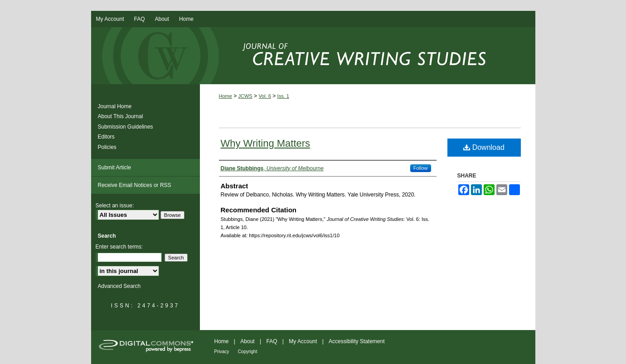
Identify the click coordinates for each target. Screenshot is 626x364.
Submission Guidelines (126, 127)
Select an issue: (115, 206)
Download (484, 147)
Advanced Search (119, 286)
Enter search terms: (119, 247)
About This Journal (121, 116)
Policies (107, 147)
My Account (303, 341)
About (247, 341)
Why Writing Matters (266, 143)
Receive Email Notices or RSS (135, 185)
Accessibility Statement (357, 341)
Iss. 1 (283, 96)
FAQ (272, 341)
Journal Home (115, 106)
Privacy (222, 352)
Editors (106, 137)
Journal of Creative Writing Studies (313, 56)
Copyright (248, 352)
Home (226, 96)
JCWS (245, 96)
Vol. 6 (265, 96)
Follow (421, 168)
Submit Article (114, 168)
